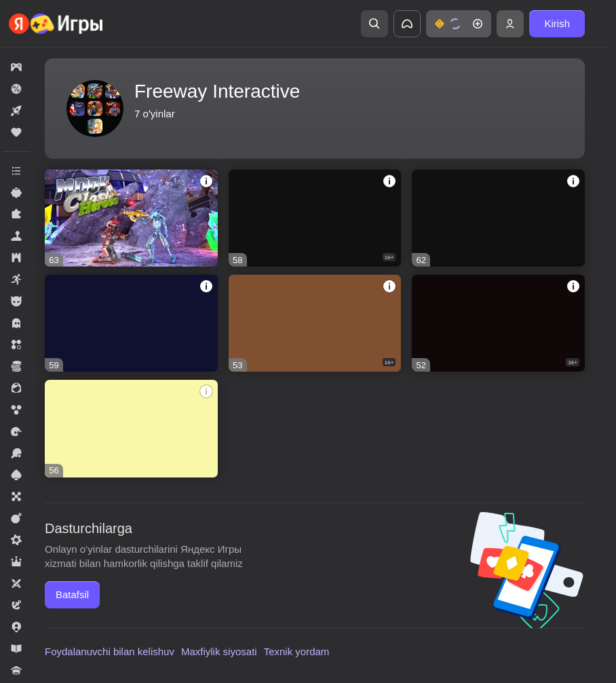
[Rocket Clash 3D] (498, 323)
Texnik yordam (297, 651)
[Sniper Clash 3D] (315, 323)
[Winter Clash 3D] (131, 323)
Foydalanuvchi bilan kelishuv (110, 651)
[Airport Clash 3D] (315, 218)
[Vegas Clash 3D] (498, 218)
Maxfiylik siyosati (219, 651)
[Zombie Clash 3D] (131, 428)
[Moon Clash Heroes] (131, 218)
